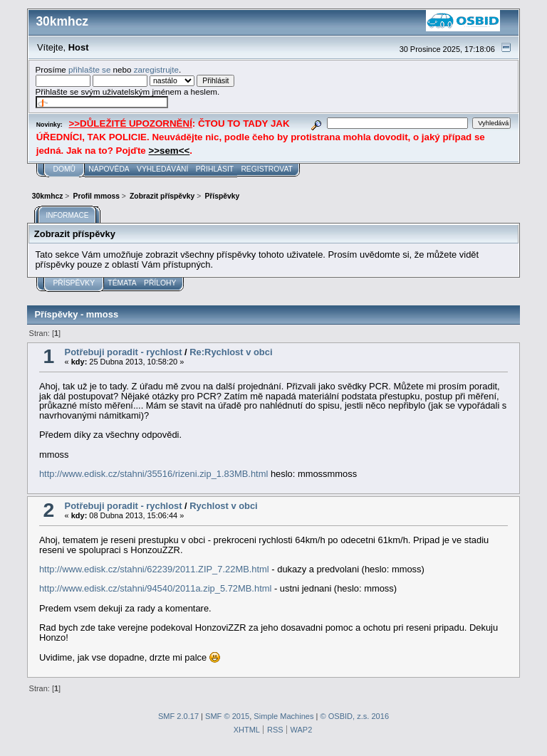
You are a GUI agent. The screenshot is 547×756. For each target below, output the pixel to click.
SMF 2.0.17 (178, 716)
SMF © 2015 (227, 716)
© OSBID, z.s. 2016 (355, 716)
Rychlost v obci (223, 506)
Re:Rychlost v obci (231, 352)
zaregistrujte (156, 69)
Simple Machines (283, 716)
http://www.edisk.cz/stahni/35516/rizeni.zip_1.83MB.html (153, 474)
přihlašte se (89, 69)
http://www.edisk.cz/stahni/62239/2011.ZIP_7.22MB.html (154, 569)
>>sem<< (169, 151)
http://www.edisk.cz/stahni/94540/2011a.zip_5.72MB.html (155, 588)
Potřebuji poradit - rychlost (124, 352)
